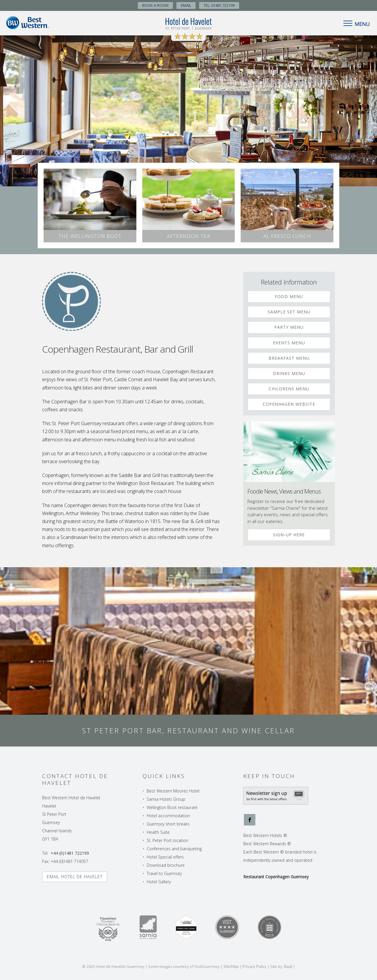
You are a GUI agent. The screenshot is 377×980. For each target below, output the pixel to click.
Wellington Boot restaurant (172, 807)
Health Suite (158, 832)
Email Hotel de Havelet (75, 877)
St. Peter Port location (167, 840)
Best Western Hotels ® (265, 835)
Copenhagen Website (289, 404)
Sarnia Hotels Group (166, 799)
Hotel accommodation (168, 816)
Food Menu (289, 296)
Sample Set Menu (289, 312)
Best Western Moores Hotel (173, 791)
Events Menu (289, 343)
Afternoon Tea (188, 236)
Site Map (231, 966)
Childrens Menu (289, 389)
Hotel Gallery (159, 882)
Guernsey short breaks (168, 824)
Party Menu (289, 327)
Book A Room (155, 5)
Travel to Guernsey (164, 873)
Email (186, 5)
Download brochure (166, 865)
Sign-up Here (289, 535)
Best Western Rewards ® (267, 844)
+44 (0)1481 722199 (70, 853)
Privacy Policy (255, 966)
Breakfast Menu (289, 358)
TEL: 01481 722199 (219, 5)
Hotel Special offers (165, 857)
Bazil (288, 966)
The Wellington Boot (90, 236)
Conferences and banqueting (174, 849)
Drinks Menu (289, 373)
